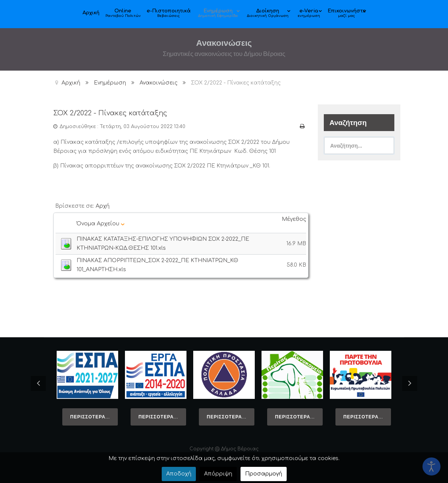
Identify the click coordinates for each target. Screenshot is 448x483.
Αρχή (103, 206)
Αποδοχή (179, 474)
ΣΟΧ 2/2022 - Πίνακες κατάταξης (115, 113)
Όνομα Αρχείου (101, 223)
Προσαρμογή (264, 474)
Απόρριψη (218, 474)
